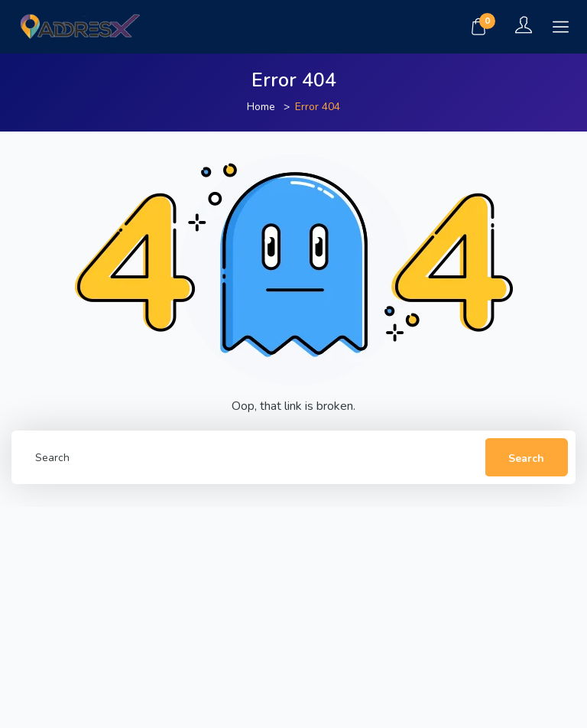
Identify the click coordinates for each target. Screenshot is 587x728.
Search (526, 458)
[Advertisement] (293, 614)
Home (261, 107)
